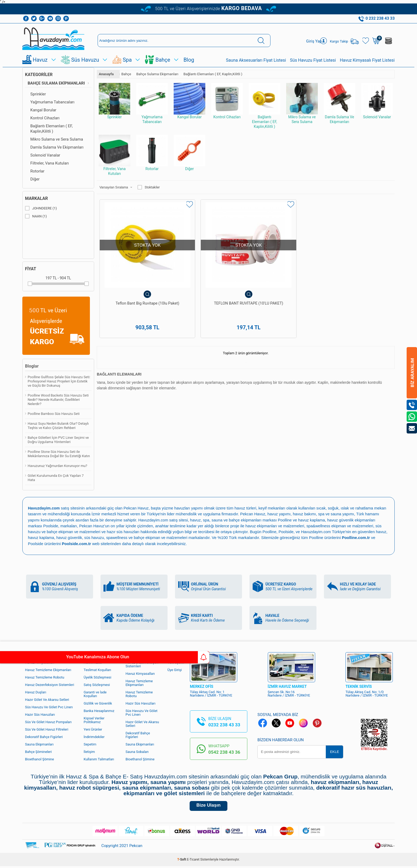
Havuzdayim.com (154, 520)
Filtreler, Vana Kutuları (50, 163)
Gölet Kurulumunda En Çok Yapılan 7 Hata (56, 478)
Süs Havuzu (85, 60)
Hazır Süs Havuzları (40, 714)
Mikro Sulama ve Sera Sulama (57, 139)
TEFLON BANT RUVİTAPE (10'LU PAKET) (208, 282)
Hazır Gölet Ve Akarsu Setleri (47, 699)
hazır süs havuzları (126, 531)
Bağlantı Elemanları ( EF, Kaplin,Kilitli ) (51, 129)
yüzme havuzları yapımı (184, 508)
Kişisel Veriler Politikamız (94, 720)
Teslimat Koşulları (97, 669)
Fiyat (31, 269)
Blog (189, 60)
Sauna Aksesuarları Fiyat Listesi (256, 60)
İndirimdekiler (94, 736)
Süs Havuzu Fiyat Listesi (313, 60)
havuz (33, 537)
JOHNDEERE (41, 208)
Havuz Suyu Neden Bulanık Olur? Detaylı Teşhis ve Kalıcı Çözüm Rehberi (58, 426)
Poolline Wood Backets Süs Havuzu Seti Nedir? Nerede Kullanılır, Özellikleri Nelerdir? (58, 400)
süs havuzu (109, 537)
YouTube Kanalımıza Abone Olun (50, 657)
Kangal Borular (43, 110)
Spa (127, 60)
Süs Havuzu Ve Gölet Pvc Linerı (49, 707)
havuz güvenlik (83, 537)
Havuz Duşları (36, 692)
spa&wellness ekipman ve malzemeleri (343, 526)
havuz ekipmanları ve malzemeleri (277, 526)
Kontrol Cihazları (45, 118)
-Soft (182, 861)
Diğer (35, 179)
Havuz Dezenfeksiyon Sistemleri (50, 684)
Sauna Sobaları (137, 751)
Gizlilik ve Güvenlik (98, 703)
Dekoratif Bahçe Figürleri (44, 736)
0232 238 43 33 (224, 724)
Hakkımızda (93, 662)
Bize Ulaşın (208, 806)
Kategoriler (39, 75)
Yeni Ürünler (93, 729)
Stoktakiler (149, 187)
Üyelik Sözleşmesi (98, 677)
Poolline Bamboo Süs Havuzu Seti (54, 414)
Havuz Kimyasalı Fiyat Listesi (367, 60)
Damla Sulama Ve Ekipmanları (57, 147)
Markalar (36, 198)
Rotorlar (37, 171)
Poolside (51, 526)
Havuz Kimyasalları (140, 673)
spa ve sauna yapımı (338, 514)
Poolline (286, 520)
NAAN (36, 216)
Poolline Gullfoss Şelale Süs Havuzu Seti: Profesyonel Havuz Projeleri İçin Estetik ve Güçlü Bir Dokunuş (59, 381)
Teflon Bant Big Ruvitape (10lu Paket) (134, 282)
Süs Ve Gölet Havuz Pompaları (48, 721)
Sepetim (90, 744)
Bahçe (163, 60)
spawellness (132, 537)
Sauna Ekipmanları (39, 744)
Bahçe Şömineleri (38, 751)
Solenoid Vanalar (45, 155)
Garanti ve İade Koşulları (95, 694)
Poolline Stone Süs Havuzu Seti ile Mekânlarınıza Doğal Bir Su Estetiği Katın (59, 454)
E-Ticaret (193, 861)
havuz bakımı (306, 514)
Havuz (40, 60)
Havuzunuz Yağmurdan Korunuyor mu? (57, 466)
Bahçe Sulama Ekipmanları (56, 83)
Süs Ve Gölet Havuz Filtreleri (47, 729)
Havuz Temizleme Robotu (45, 677)
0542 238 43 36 (224, 752)
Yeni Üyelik (176, 662)
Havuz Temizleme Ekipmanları (48, 669)
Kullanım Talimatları (99, 759)
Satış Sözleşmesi (97, 684)
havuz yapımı (280, 514)
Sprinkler (38, 94)
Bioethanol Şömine (39, 759)
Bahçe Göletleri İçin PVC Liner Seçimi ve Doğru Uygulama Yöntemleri (58, 440)
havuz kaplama (54, 537)
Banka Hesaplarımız (99, 710)
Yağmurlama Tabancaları (52, 102)
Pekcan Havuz (137, 508)
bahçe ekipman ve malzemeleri (176, 537)
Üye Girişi (175, 669)
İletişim (89, 751)
